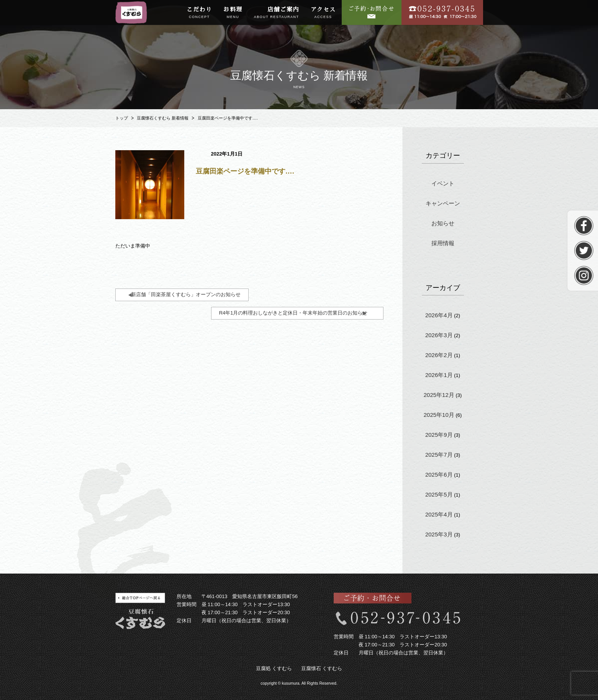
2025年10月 (439, 415)
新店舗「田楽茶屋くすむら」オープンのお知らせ (186, 294)
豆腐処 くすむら (274, 668)
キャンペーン (443, 203)
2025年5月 (439, 494)
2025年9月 (439, 435)
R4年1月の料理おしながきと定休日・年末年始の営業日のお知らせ (293, 313)
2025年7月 (439, 455)
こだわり (199, 13)
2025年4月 (439, 514)
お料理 (233, 13)
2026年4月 (439, 315)
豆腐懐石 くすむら (322, 668)
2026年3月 (439, 335)
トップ (122, 118)
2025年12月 (439, 395)
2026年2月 (439, 355)
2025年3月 (439, 534)
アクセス (323, 13)
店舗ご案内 (277, 13)
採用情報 (443, 243)
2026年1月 (439, 375)
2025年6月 (439, 475)
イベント (443, 183)
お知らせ (443, 223)
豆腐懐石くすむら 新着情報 (163, 118)
